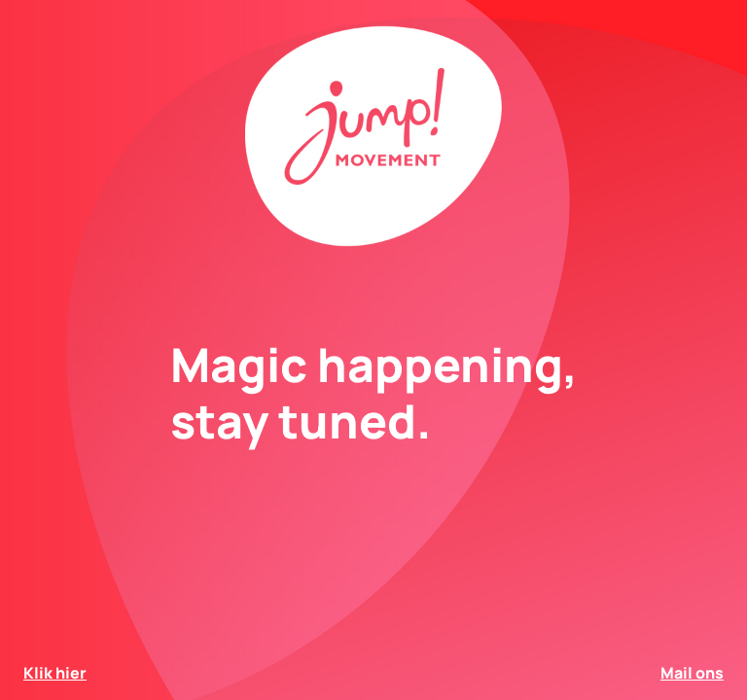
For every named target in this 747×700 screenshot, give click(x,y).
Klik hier (55, 673)
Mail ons (692, 673)
